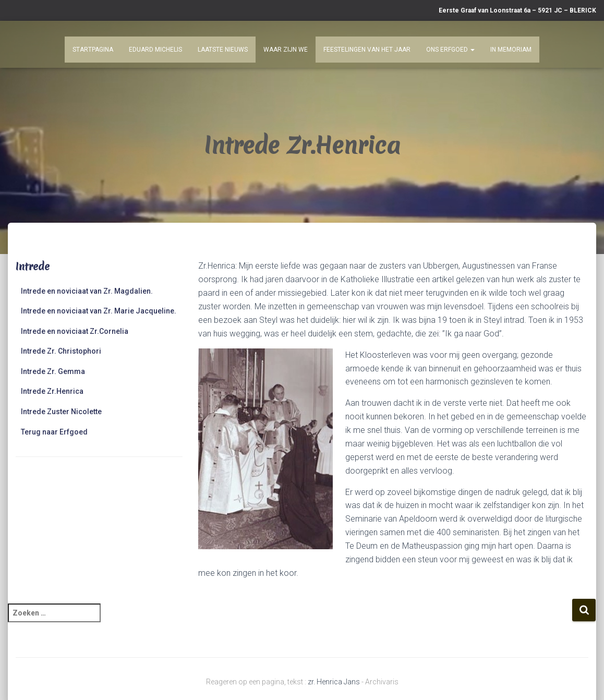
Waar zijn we (286, 50)
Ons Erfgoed (450, 50)
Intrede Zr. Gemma (53, 371)
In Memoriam (511, 50)
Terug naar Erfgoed (54, 432)
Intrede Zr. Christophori (61, 351)
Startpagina (93, 50)
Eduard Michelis (155, 50)
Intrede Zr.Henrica (52, 391)
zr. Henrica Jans (334, 682)
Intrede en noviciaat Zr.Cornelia (75, 331)
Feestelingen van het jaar (367, 50)
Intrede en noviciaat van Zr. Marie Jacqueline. (99, 311)
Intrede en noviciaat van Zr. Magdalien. (87, 291)
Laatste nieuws (223, 50)
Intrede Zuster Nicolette (61, 412)
